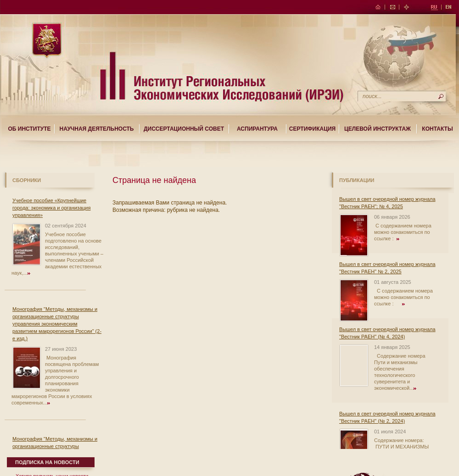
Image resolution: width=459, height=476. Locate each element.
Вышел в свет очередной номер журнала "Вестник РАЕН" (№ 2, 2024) (387, 417)
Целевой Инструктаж (378, 129)
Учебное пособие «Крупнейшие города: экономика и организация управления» (51, 208)
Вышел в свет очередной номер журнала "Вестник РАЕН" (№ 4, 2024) (387, 333)
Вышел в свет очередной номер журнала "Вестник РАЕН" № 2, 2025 (387, 268)
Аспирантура (257, 129)
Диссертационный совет (184, 129)
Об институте (29, 129)
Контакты (437, 129)
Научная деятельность (97, 129)
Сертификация (312, 129)
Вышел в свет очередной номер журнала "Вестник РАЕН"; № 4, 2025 (387, 203)
